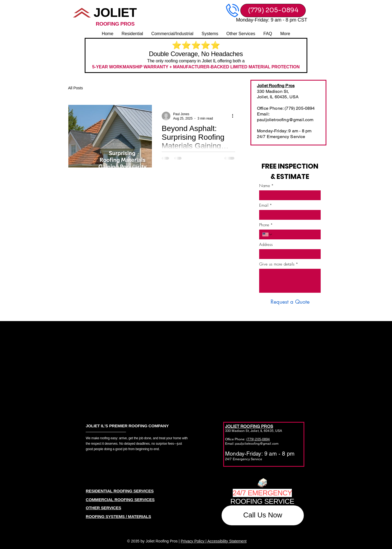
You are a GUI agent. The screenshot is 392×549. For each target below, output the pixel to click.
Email (266, 205)
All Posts (75, 88)
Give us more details (279, 264)
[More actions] (234, 116)
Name (266, 186)
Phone (266, 225)
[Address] (288, 254)
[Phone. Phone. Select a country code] (268, 234)
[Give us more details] (290, 281)
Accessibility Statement (227, 541)
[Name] (288, 195)
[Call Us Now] (263, 515)
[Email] (288, 215)
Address (266, 245)
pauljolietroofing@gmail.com (285, 120)
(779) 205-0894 (258, 439)
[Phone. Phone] (295, 234)
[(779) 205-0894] (273, 10)
